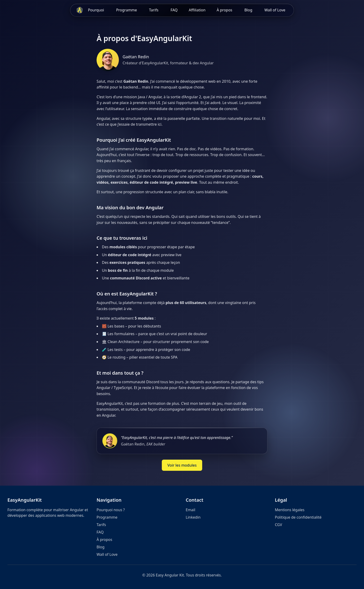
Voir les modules (182, 465)
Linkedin (193, 517)
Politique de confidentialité (298, 517)
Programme (127, 10)
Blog (248, 10)
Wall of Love (275, 10)
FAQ (174, 10)
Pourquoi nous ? (111, 510)
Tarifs (154, 10)
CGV (278, 525)
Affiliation (197, 10)
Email (190, 510)
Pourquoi (96, 10)
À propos (224, 10)
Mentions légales (290, 510)
